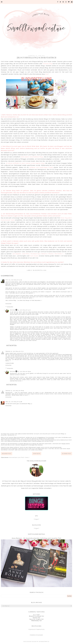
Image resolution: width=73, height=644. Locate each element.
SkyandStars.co (44, 642)
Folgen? (37, 519)
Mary (7, 402)
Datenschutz (40, 629)
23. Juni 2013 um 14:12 (24, 310)
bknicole (12, 310)
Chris (7, 280)
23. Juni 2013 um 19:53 (24, 371)
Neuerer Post (7, 454)
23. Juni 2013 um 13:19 (15, 280)
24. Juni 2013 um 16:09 (17, 391)
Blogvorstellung (40, 270)
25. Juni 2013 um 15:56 (15, 402)
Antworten (9, 304)
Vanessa (8, 351)
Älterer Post (67, 454)
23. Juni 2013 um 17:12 (17, 351)
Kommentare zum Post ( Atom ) (19, 457)
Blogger (40, 635)
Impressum (32, 629)
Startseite (37, 454)
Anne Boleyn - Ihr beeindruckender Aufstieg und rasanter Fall (36, 538)
